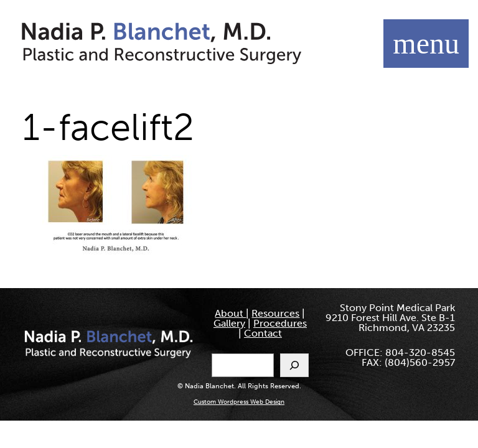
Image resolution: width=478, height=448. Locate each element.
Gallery (229, 323)
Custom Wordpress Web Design (239, 402)
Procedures (280, 323)
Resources (275, 313)
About (230, 313)
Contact (263, 333)
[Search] (294, 365)
